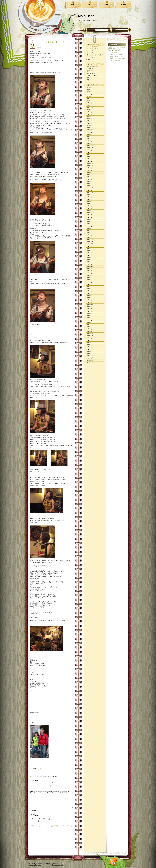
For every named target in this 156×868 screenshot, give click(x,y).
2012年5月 (90, 293)
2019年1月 (90, 143)
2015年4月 (90, 230)
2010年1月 (90, 356)
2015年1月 (90, 237)
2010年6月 (90, 345)
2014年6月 (90, 253)
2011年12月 (90, 304)
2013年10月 (90, 271)
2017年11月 (90, 163)
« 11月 (88, 59)
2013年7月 (90, 278)
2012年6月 (90, 291)
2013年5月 (90, 282)
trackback (44, 776)
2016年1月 (90, 210)
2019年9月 (90, 132)
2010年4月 (90, 349)
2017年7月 (90, 172)
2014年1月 (90, 264)
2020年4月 (90, 119)
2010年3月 (90, 351)
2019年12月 (90, 128)
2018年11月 (90, 145)
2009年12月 (90, 358)
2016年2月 (90, 208)
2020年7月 (90, 114)
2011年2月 (90, 327)
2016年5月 (90, 204)
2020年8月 (90, 112)
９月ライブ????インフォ (115, 57)
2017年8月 (90, 170)
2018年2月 (90, 157)
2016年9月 (90, 195)
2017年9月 (90, 168)
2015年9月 (90, 219)
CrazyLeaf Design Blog (58, 865)
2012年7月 (90, 289)
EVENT (106, 4)
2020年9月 (90, 110)
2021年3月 (90, 103)
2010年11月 (90, 333)
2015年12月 (90, 213)
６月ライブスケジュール (37, 826)
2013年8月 (90, 275)
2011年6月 (90, 318)
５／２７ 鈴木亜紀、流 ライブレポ (52, 42)
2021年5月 (90, 98)
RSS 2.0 (61, 775)
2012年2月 (90, 300)
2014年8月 (90, 248)
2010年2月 (90, 354)
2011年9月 (90, 311)
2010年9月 (90, 338)
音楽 (88, 80)
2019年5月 (90, 136)
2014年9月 (90, 246)
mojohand (38, 47)
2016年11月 (90, 190)
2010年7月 (90, 342)
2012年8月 (90, 286)
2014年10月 (90, 244)
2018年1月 (90, 159)
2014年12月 (90, 239)
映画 (88, 78)
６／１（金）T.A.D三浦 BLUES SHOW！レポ (60, 826)
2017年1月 (90, 186)
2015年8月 (90, 222)
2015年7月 (90, 224)
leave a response (35, 776)
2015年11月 (90, 215)
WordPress (55, 864)
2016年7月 (90, 199)
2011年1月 (90, 329)
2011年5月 (90, 320)
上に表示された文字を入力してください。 (41, 819)
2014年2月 (90, 262)
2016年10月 (90, 192)
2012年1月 (90, 302)
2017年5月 (90, 177)
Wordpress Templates (35, 865)
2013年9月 (90, 273)
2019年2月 (90, 141)
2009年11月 (90, 360)
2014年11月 (90, 242)
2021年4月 (90, 101)
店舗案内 (73, 4)
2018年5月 (90, 152)
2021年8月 (90, 92)
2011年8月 (90, 313)
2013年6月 (90, 280)
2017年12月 (90, 161)
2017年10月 (90, 166)
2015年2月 (90, 235)
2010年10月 (90, 336)
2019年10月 (90, 130)
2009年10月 (90, 362)
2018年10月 (90, 148)
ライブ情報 (90, 73)
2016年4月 (90, 206)
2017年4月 (90, 179)
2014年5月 (90, 255)
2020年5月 (90, 116)
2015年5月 (90, 228)
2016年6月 (90, 201)
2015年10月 (90, 217)
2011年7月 (90, 316)
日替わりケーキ (91, 75)
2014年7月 (90, 251)
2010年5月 (90, 347)
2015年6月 (90, 226)
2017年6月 (90, 175)
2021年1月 (90, 105)
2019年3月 (90, 139)
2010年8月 (90, 340)
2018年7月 (90, 150)
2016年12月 (90, 188)
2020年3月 (90, 121)
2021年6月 (90, 96)
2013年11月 (90, 269)
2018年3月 (90, 154)
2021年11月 (90, 87)
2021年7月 (90, 94)
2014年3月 (90, 260)
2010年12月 (90, 331)
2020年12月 (90, 107)
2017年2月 (90, 184)
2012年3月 (90, 298)
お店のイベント (91, 66)
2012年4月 (90, 295)
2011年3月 (90, 324)
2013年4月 (90, 284)
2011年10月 (90, 309)
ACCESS (123, 4)
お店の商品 (90, 69)
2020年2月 (90, 123)
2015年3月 (90, 233)
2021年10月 (90, 90)
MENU (90, 4)
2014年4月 (90, 257)
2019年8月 (90, 134)
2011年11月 (90, 307)
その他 (89, 71)
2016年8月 (90, 197)
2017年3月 (90, 181)
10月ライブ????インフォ (115, 55)
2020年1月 (90, 125)
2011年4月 (90, 322)
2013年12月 (90, 266)
